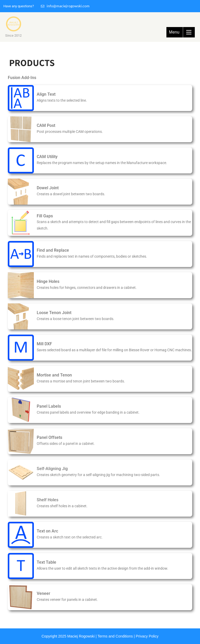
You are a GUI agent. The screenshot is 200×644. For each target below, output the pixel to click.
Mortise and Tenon (54, 375)
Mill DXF (44, 344)
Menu (174, 32)
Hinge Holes (48, 281)
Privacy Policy (147, 636)
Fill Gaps (45, 216)
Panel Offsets (49, 437)
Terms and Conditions (115, 636)
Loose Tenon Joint (54, 313)
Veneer (43, 593)
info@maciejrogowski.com (65, 6)
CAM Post (46, 125)
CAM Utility (47, 157)
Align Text (46, 94)
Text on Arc (47, 531)
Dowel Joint (48, 188)
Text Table (46, 562)
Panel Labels (49, 406)
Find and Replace (53, 250)
